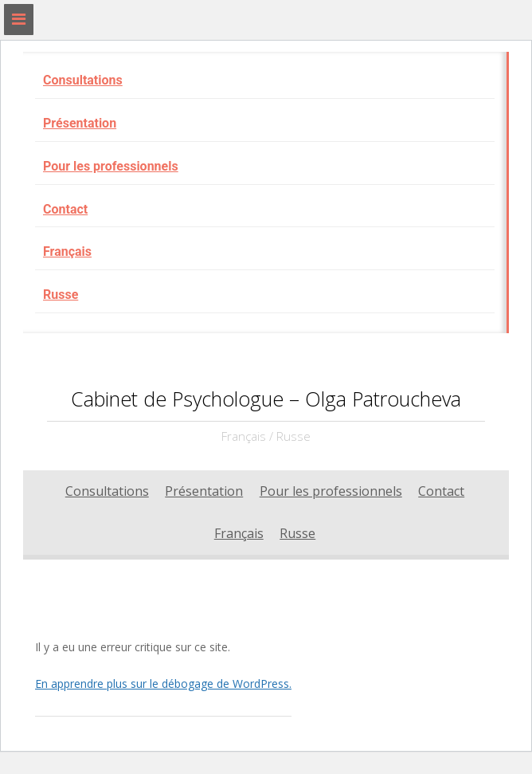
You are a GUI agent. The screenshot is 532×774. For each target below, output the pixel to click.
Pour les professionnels (111, 166)
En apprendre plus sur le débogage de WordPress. (163, 684)
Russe (61, 295)
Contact (65, 209)
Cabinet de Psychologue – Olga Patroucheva (266, 399)
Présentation (80, 123)
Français (67, 251)
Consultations (83, 80)
